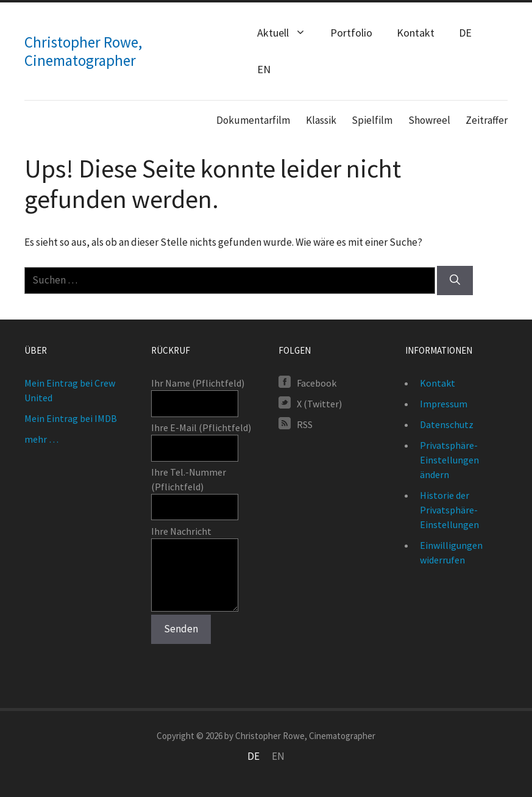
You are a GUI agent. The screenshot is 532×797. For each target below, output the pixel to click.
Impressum (444, 404)
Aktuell (288, 33)
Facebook (317, 382)
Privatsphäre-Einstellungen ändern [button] (449, 460)
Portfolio (351, 33)
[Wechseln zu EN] (278, 756)
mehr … (41, 439)
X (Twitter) (319, 403)
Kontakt (416, 33)
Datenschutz (447, 424)
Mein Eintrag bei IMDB (71, 418)
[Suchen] (455, 281)
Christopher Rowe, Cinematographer (83, 51)
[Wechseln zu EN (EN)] (264, 70)
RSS (305, 424)
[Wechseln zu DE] (254, 756)
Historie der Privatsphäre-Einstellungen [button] (449, 510)
